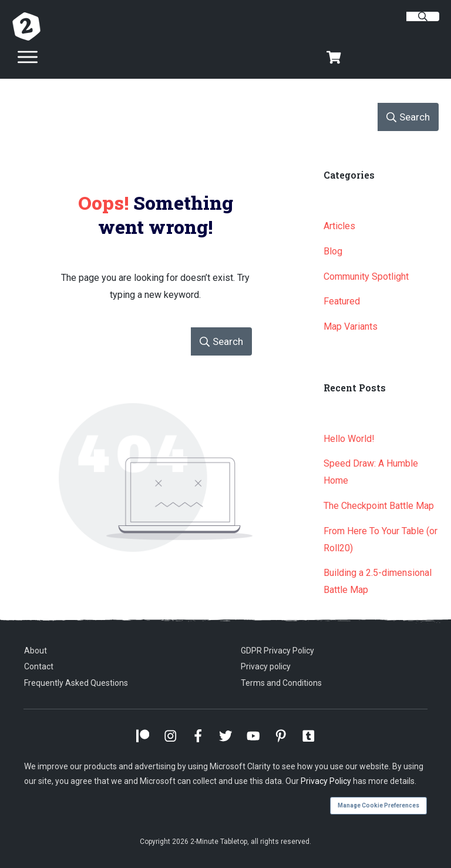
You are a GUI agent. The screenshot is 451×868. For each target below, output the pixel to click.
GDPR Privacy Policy (277, 651)
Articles (339, 226)
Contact (39, 666)
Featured (342, 301)
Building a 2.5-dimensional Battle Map (378, 581)
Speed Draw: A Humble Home (371, 472)
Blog (333, 251)
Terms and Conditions (281, 683)
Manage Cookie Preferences (378, 805)
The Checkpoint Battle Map (379, 506)
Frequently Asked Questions (76, 683)
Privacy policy (266, 666)
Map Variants (351, 326)
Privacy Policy (326, 781)
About (36, 651)
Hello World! (349, 439)
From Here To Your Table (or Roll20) (381, 539)
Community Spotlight (366, 277)
